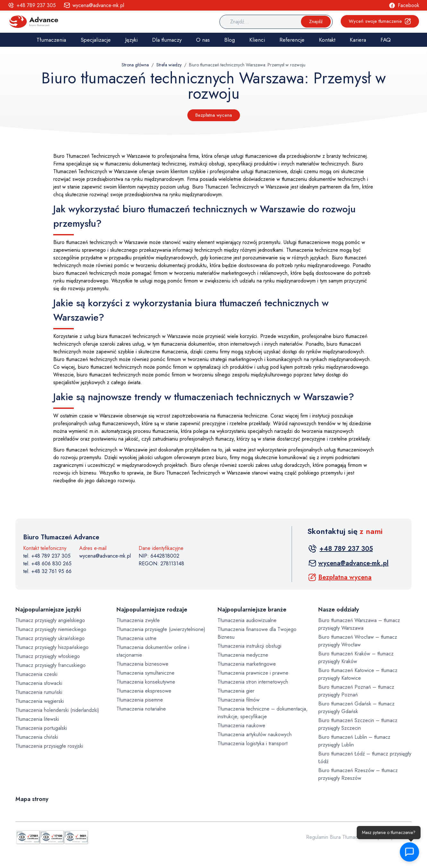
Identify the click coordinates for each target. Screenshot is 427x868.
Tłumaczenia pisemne (140, 700)
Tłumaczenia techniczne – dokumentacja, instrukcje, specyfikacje (263, 713)
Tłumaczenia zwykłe (138, 620)
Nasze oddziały (339, 610)
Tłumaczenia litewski (37, 719)
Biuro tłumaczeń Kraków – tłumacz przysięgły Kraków (356, 657)
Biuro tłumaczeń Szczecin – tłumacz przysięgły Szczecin (358, 724)
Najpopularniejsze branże (252, 610)
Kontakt (327, 40)
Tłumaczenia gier (236, 691)
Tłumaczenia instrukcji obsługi (249, 646)
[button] (410, 852)
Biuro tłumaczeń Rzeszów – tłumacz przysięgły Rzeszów (358, 774)
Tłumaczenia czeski (36, 674)
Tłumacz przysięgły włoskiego (48, 656)
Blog (230, 40)
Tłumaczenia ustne (137, 638)
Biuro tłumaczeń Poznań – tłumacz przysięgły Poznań (356, 691)
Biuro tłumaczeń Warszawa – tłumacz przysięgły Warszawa (359, 624)
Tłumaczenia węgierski (40, 701)
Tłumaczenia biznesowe (142, 664)
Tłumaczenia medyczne (243, 655)
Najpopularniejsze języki (48, 610)
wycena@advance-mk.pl (105, 556)
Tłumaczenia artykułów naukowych (255, 734)
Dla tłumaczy (167, 40)
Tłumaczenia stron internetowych (253, 682)
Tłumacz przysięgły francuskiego (51, 665)
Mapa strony (32, 799)
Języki (131, 40)
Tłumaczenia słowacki (39, 683)
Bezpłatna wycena (214, 115)
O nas (203, 40)
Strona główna (135, 65)
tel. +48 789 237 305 (47, 556)
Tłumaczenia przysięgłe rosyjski (49, 746)
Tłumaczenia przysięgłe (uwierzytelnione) (161, 629)
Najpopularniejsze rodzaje (152, 610)
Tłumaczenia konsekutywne (146, 682)
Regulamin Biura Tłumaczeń (336, 837)
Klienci (257, 40)
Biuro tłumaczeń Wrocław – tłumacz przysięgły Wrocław (358, 641)
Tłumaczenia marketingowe (247, 664)
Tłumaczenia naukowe (241, 725)
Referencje (292, 40)
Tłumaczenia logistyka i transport (252, 743)
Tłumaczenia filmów (239, 700)
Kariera (358, 40)
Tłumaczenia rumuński (39, 692)
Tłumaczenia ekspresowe (144, 691)
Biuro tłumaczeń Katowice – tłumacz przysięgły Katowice (358, 674)
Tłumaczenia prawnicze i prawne (253, 673)
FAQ (386, 40)
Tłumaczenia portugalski (41, 728)
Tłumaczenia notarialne (141, 709)
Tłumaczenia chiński (37, 737)
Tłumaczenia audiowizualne (247, 620)
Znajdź (316, 21)
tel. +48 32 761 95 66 (47, 571)
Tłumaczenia (51, 40)
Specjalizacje (96, 40)
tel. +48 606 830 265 (47, 564)
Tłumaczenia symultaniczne (145, 673)
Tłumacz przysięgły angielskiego (50, 620)
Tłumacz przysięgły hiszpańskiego (52, 647)
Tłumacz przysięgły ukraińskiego (50, 638)
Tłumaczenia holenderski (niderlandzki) (57, 710)
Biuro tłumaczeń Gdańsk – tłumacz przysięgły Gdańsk (356, 708)
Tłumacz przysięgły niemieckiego (51, 629)
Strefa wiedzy (169, 65)
